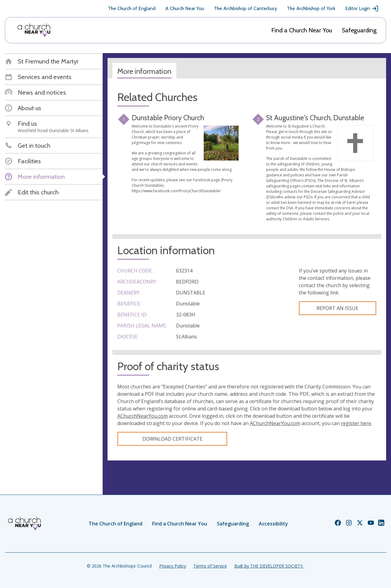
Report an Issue (337, 308)
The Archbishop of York (311, 8)
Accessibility (273, 524)
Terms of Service (210, 566)
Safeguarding (359, 30)
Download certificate (172, 439)
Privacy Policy (173, 566)
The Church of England (132, 8)
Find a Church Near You (302, 30)
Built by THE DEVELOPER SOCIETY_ (269, 566)
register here (356, 423)
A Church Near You (185, 8)
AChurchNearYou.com (143, 416)
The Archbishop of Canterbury (245, 8)
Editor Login (362, 9)
